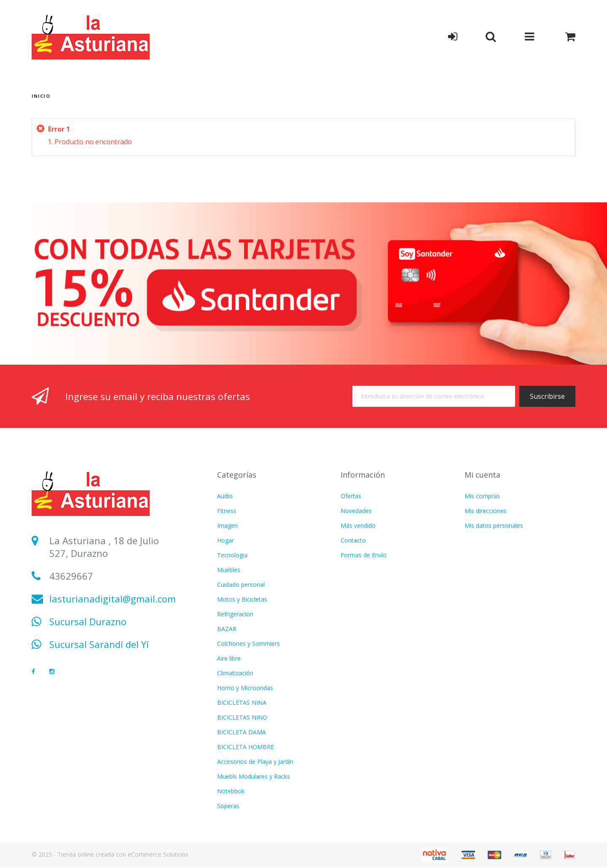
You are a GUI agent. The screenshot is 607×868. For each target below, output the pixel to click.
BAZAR (227, 629)
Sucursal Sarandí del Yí (99, 644)
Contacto (353, 540)
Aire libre (229, 658)
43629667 (71, 576)
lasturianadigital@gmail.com (113, 599)
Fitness (227, 511)
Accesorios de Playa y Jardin (255, 762)
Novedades (356, 511)
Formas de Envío (364, 555)
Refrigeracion (235, 614)
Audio (225, 496)
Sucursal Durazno (88, 621)
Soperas (228, 806)
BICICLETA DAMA (242, 732)
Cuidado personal (241, 584)
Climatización (235, 673)
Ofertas (351, 496)
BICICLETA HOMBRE (246, 747)
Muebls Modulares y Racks (254, 776)
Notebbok (231, 791)
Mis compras (482, 496)
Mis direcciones (486, 511)
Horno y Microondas (245, 688)
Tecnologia (232, 555)
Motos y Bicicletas (242, 599)
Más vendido (358, 525)
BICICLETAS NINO (242, 717)
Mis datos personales (494, 525)
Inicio (41, 96)
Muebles (229, 570)
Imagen (227, 525)
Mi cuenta (482, 475)
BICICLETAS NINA (242, 703)
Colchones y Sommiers (248, 644)
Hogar (226, 540)
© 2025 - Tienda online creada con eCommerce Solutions (110, 854)
